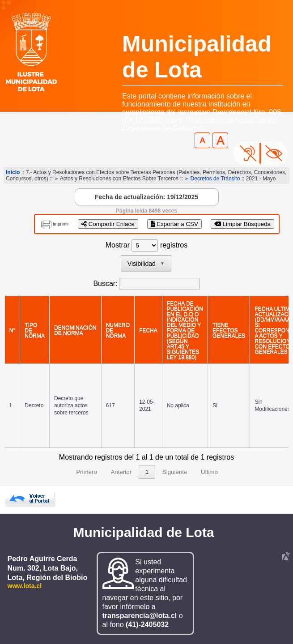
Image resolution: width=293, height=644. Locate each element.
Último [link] (209, 472)
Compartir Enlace (108, 224)
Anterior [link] (121, 472)
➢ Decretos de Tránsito (212, 179)
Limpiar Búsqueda (242, 224)
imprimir (61, 224)
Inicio (13, 172)
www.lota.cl (25, 586)
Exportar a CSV (174, 224)
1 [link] (147, 472)
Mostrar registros (146, 245)
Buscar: (105, 284)
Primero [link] (87, 472)
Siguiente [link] (175, 472)
